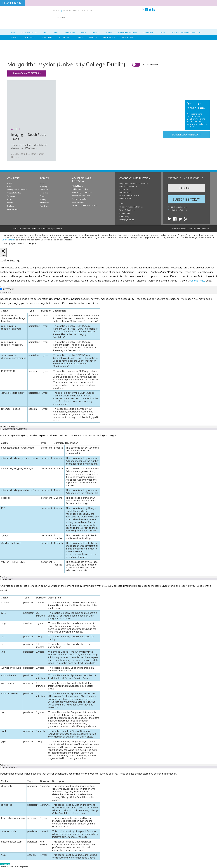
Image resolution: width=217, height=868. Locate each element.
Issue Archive (13, 209)
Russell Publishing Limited (26, 229)
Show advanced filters (26, 73)
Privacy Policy (125, 213)
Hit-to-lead (44, 193)
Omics (80, 37)
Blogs (9, 199)
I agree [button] (33, 243)
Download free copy (186, 134)
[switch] (1, 429)
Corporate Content (14, 193)
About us (56, 11)
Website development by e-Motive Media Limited (190, 229)
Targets (43, 183)
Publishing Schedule (80, 189)
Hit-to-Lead (65, 37)
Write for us (175, 178)
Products (11, 206)
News (10, 186)
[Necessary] (1, 289)
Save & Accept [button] (5, 864)
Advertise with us (71, 11)
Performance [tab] (5, 765)
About (122, 204)
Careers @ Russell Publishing (131, 207)
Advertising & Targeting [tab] (9, 427)
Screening (44, 186)
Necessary (9, 289)
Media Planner (78, 186)
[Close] (3, 252)
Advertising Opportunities (82, 192)
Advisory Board (78, 202)
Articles (10, 183)
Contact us (87, 11)
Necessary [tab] (4, 287)
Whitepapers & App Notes (17, 190)
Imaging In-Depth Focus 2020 (29, 137)
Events (10, 203)
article (16, 129)
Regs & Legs (127, 37)
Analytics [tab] (4, 577)
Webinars (11, 196)
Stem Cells (47, 37)
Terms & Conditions (127, 210)
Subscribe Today (186, 199)
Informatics (109, 37)
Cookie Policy (124, 216)
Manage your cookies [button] (127, 220)
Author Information (80, 199)
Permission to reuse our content (84, 205)
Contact (186, 188)
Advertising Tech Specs (81, 196)
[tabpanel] (108, 360)
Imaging (93, 37)
